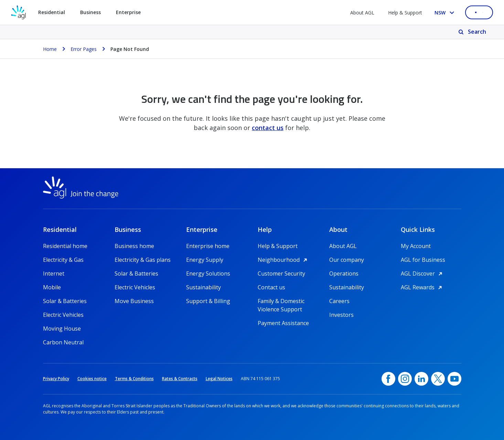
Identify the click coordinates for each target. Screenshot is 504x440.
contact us (268, 128)
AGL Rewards (422, 287)
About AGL (362, 13)
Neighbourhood (283, 260)
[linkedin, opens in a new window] (421, 379)
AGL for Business (423, 260)
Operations (344, 273)
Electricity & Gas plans (143, 260)
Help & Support (405, 13)
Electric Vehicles (63, 315)
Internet (54, 273)
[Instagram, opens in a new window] (405, 379)
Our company (347, 260)
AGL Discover (423, 273)
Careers (339, 301)
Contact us (271, 287)
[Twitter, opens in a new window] (438, 379)
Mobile (52, 287)
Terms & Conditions (134, 379)
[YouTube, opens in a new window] (454, 379)
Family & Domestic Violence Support (281, 301)
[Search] (473, 32)
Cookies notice (92, 379)
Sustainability (203, 287)
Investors (341, 315)
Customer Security (281, 273)
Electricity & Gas (63, 260)
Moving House (62, 329)
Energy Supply (205, 260)
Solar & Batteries (65, 301)
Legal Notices (219, 379)
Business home (134, 246)
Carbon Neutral (63, 342)
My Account (416, 246)
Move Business (134, 301)
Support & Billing (208, 301)
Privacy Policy (56, 379)
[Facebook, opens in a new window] (388, 379)
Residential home (65, 246)
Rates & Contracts (180, 379)
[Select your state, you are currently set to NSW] (446, 13)
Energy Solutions (208, 273)
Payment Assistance (283, 323)
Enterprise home (208, 246)
